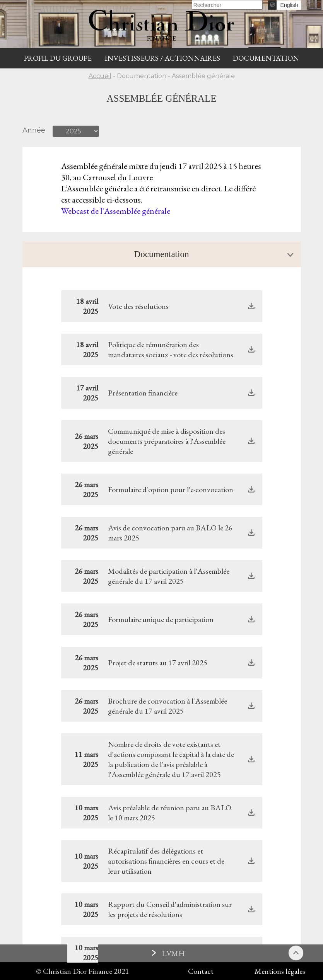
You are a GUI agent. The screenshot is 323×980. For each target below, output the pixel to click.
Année (34, 130)
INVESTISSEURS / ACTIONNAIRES (162, 58)
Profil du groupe (58, 58)
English (289, 5)
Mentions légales (280, 971)
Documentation (266, 58)
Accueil (100, 76)
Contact (201, 971)
